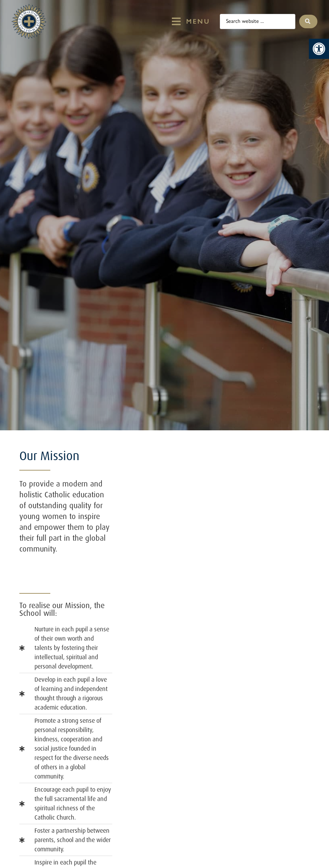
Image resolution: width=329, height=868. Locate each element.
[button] (319, 49)
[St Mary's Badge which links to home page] (29, 21)
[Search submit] (308, 21)
